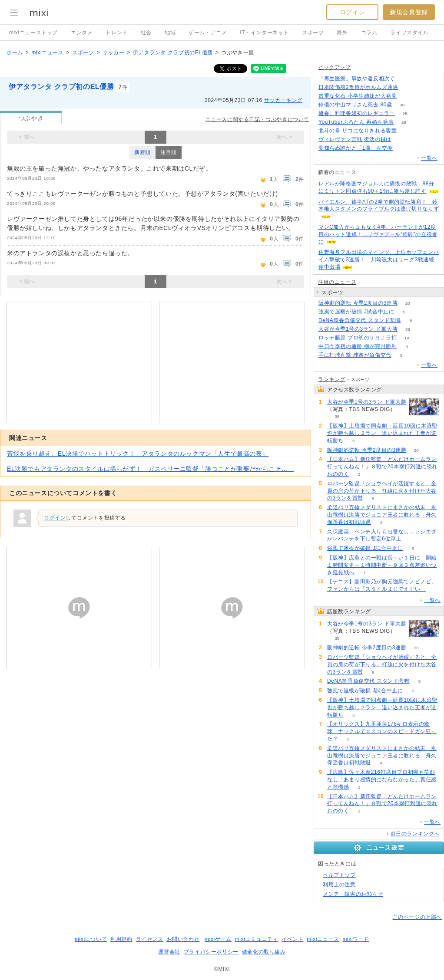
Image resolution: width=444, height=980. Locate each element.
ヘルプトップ (339, 875)
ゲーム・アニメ (208, 33)
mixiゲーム (218, 939)
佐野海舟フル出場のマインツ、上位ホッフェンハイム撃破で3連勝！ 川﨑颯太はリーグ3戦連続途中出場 (379, 260)
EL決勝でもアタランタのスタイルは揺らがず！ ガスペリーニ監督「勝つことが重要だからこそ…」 (151, 469)
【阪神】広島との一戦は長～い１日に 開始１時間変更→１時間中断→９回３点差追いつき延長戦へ (382, 565)
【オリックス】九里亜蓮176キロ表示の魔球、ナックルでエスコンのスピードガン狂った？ (382, 731)
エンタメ (82, 33)
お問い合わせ (183, 939)
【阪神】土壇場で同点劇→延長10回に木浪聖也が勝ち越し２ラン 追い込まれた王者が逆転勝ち (382, 433)
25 (405, 113)
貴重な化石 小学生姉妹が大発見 (358, 96)
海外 (342, 33)
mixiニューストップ (33, 33)
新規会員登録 (409, 12)
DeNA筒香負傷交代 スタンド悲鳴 (360, 320)
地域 (170, 33)
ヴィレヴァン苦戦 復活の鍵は (355, 139)
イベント (292, 939)
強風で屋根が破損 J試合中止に (356, 312)
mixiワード (356, 939)
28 (404, 122)
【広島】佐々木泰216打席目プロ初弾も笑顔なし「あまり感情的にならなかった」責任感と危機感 (382, 779)
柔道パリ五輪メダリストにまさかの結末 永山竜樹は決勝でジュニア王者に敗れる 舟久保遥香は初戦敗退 (382, 515)
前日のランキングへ (415, 834)
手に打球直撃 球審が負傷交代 (355, 355)
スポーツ (313, 33)
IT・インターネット (264, 33)
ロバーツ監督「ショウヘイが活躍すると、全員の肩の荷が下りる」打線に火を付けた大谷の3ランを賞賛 (382, 491)
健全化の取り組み (264, 952)
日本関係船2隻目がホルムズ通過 (358, 87)
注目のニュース (337, 282)
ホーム (15, 53)
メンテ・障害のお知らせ (353, 894)
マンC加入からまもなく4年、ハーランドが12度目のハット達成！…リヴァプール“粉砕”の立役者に (378, 234)
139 (407, 131)
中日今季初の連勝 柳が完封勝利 (358, 346)
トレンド (116, 33)
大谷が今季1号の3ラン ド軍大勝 (358, 329)
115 (401, 140)
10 (407, 338)
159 (407, 96)
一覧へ (429, 158)
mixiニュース (47, 53)
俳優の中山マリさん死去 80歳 (355, 105)
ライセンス (150, 939)
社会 (146, 33)
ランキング (332, 379)
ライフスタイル (409, 33)
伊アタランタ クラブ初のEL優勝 (173, 53)
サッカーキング (283, 100)
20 (408, 303)
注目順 (169, 152)
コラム (369, 33)
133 (408, 87)
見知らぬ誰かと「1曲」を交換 (356, 148)
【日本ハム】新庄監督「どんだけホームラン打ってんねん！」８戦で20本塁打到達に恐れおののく (382, 467)
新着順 (142, 152)
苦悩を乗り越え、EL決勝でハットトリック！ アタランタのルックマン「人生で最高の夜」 (138, 454)
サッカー (113, 53)
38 (402, 105)
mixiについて (91, 939)
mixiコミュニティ (257, 939)
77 (403, 148)
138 (405, 79)
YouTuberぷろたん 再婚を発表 (356, 122)
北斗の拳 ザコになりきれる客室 (358, 131)
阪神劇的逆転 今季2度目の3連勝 (358, 303)
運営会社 (169, 952)
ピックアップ (335, 67)
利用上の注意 (339, 885)
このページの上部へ (417, 917)
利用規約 (121, 939)
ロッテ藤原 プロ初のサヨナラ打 (358, 338)
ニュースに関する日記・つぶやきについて (257, 119)
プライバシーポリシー (211, 952)
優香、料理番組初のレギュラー (357, 113)
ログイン (352, 12)
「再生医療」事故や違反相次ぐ (357, 79)
